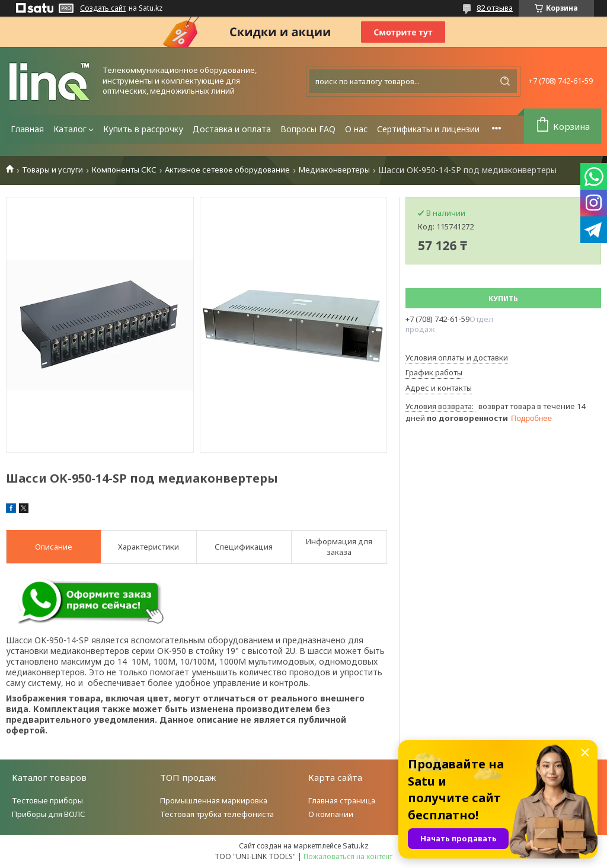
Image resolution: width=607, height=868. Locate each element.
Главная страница (342, 800)
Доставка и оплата (232, 129)
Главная (27, 129)
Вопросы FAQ (308, 129)
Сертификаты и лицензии (428, 129)
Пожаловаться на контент (348, 856)
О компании (331, 814)
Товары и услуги (52, 170)
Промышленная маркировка (214, 800)
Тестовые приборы (47, 800)
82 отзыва (495, 8)
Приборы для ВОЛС (49, 814)
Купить (503, 299)
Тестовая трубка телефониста (217, 814)
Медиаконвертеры (334, 170)
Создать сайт (103, 8)
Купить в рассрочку (143, 129)
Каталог (70, 129)
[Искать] (505, 81)
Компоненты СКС (124, 170)
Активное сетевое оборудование (227, 170)
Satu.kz (356, 845)
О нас (356, 129)
